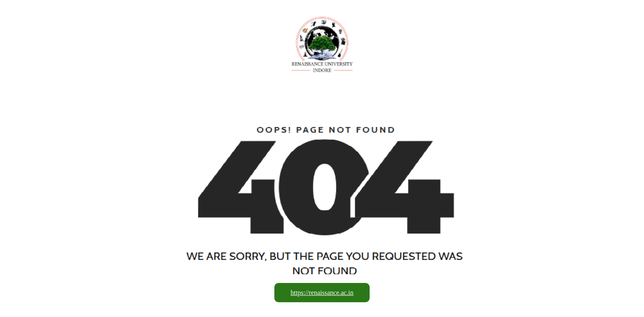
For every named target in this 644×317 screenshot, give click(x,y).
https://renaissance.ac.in (322, 293)
